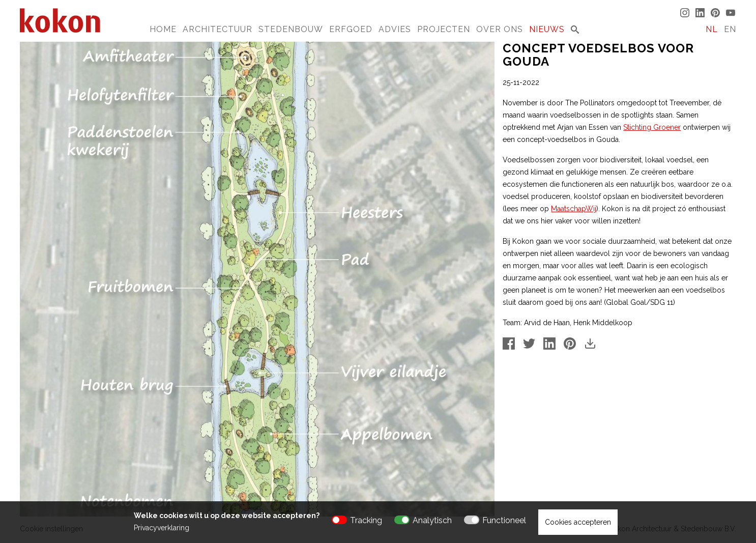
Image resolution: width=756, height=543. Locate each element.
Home (163, 29)
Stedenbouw (291, 29)
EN (730, 29)
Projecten (444, 29)
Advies (395, 29)
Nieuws (547, 29)
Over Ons (500, 29)
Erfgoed (351, 29)
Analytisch (432, 520)
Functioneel (504, 520)
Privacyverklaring (162, 528)
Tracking (366, 520)
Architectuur (217, 29)
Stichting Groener (652, 127)
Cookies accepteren (578, 522)
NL (712, 29)
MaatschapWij (574, 209)
